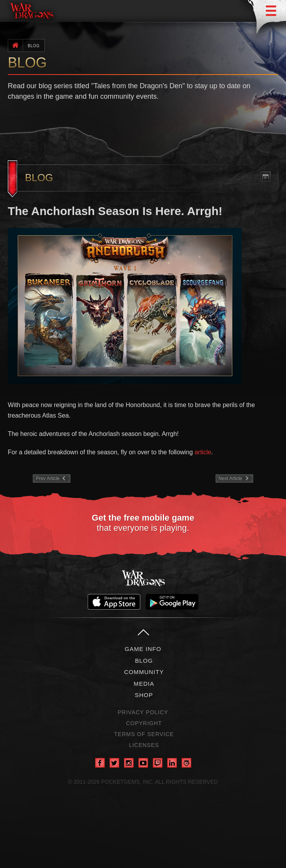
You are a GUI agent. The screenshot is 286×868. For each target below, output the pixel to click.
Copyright (144, 723)
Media (144, 684)
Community (144, 672)
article (203, 452)
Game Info (143, 649)
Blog (34, 46)
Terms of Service (144, 734)
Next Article (235, 478)
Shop (144, 695)
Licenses (144, 745)
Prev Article (53, 478)
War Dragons (143, 578)
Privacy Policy (143, 712)
